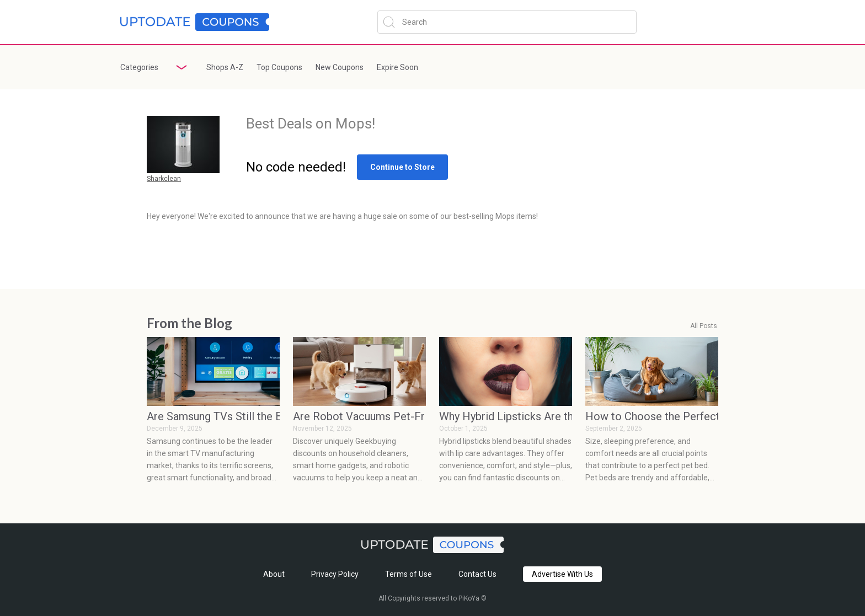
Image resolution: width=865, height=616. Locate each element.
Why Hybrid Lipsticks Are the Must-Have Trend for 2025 (506, 416)
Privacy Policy (335, 574)
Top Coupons (279, 67)
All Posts (704, 326)
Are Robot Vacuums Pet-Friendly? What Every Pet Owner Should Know (359, 416)
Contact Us (477, 574)
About (274, 574)
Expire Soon (397, 67)
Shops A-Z (225, 67)
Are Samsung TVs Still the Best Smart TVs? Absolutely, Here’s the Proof (213, 416)
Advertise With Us (562, 574)
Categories (139, 67)
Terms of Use (409, 574)
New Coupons (340, 67)
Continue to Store (402, 167)
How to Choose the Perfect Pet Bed (652, 416)
